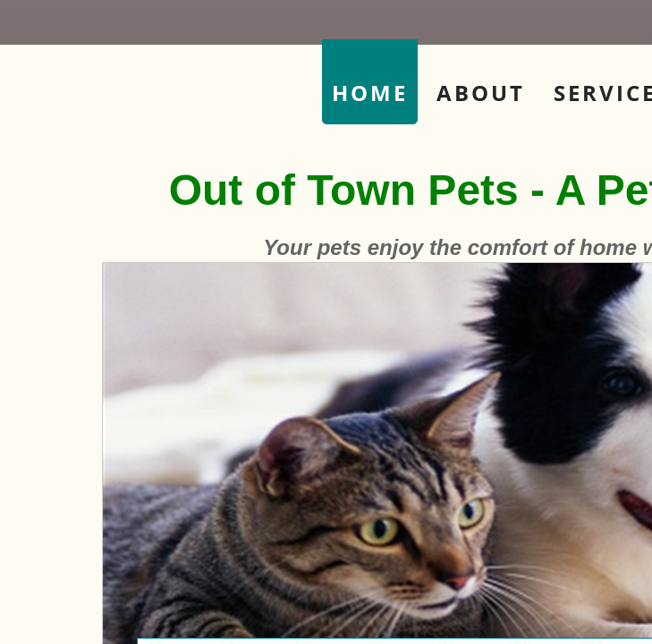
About (481, 93)
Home (370, 93)
